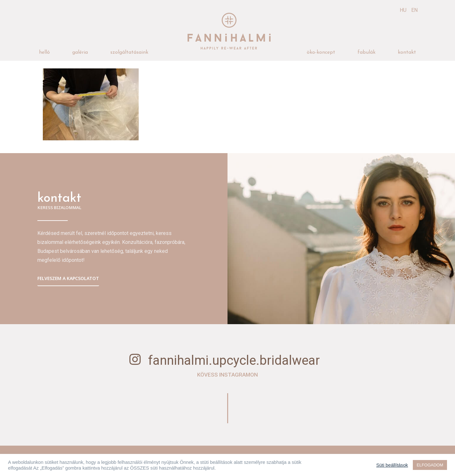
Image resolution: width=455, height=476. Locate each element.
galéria (80, 52)
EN (414, 10)
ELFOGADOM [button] (430, 465)
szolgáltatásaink (129, 52)
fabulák (366, 52)
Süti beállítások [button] (392, 465)
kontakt (407, 52)
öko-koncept (321, 52)
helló (44, 52)
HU (403, 10)
